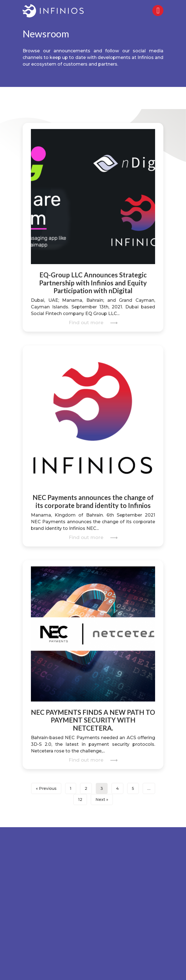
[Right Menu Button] (158, 12)
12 (80, 800)
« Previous (46, 788)
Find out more (93, 323)
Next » (102, 800)
